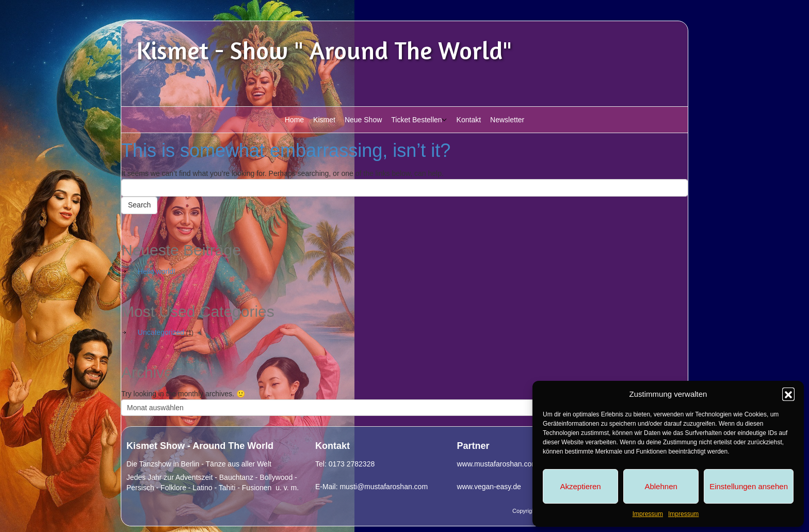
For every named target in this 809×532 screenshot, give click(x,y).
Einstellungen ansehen (749, 486)
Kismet (324, 120)
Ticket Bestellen (416, 120)
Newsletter (507, 120)
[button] (788, 394)
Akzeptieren (580, 486)
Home (294, 120)
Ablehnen (661, 486)
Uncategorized (161, 332)
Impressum (648, 514)
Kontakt (469, 120)
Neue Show (363, 120)
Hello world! (157, 271)
